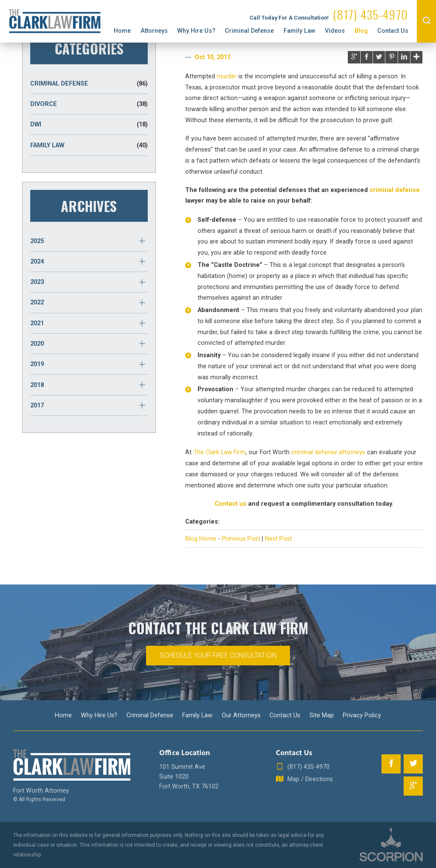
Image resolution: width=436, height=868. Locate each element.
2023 (37, 282)
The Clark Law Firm (219, 452)
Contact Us (393, 31)
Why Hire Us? (196, 31)
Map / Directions (304, 779)
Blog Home (201, 539)
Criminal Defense (249, 31)
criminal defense (395, 190)
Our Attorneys (241, 715)
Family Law (300, 31)
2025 (37, 241)
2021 (37, 323)
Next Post (278, 539)
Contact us (231, 504)
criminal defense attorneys (328, 452)
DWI (89, 125)
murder (227, 76)
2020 (37, 344)
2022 (37, 302)
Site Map (322, 715)
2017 (37, 405)
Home (122, 31)
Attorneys (154, 31)
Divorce (89, 104)
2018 (37, 385)
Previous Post (241, 539)
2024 (37, 261)
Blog (361, 31)
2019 (37, 364)
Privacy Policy (362, 715)
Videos (335, 31)
